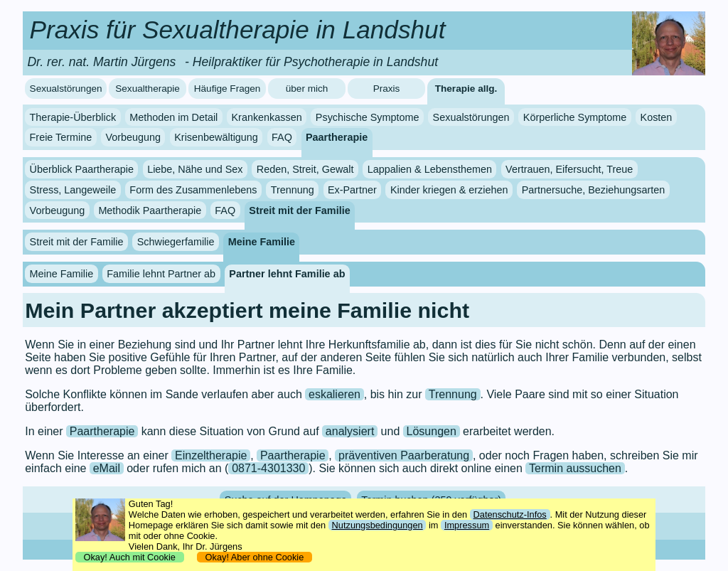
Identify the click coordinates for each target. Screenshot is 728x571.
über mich (307, 89)
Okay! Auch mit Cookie (129, 557)
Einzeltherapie (211, 455)
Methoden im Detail (173, 117)
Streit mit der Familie (299, 210)
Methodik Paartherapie (150, 210)
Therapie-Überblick (73, 117)
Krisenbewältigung (216, 137)
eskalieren (334, 394)
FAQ (282, 137)
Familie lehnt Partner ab (161, 274)
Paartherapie (337, 137)
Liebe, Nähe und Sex (195, 169)
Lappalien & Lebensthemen (430, 169)
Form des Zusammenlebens (193, 190)
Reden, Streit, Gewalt (305, 169)
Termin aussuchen (575, 468)
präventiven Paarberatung (404, 455)
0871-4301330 (268, 468)
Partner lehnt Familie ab (287, 274)
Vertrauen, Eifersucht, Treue (569, 169)
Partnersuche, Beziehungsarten (594, 190)
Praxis (387, 89)
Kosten (657, 117)
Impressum (467, 525)
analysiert (350, 431)
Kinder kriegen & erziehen (449, 190)
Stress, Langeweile (73, 190)
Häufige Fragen (227, 89)
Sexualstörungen (66, 89)
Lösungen (432, 431)
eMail (107, 468)
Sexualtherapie (148, 89)
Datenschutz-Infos (510, 514)
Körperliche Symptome (575, 117)
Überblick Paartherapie (82, 169)
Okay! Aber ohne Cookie (254, 557)
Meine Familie (262, 242)
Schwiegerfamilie (176, 242)
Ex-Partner (352, 190)
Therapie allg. (466, 89)
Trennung (293, 190)
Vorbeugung (133, 137)
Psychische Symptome (368, 117)
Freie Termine (61, 137)
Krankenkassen (266, 117)
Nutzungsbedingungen (378, 525)
